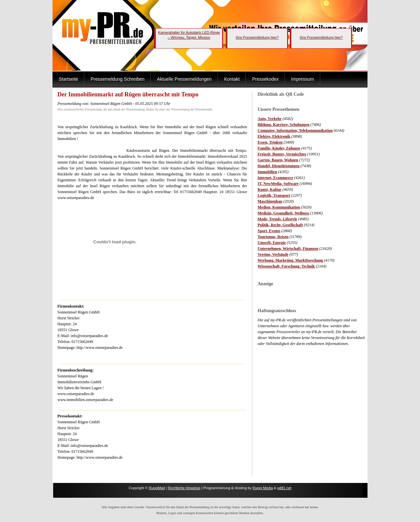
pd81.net (284, 488)
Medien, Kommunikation (279, 207)
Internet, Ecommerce (275, 178)
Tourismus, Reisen (273, 237)
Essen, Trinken (270, 142)
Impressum (302, 79)
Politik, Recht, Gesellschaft (280, 225)
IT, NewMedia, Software (278, 184)
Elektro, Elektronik (274, 136)
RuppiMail (157, 488)
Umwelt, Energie (272, 243)
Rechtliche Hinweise (184, 488)
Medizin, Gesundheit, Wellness (283, 213)
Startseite (68, 79)
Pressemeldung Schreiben (117, 79)
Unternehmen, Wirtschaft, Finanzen (288, 249)
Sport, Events (269, 231)
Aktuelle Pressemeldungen (184, 79)
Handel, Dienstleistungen (279, 166)
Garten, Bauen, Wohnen (278, 160)
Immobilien (267, 172)
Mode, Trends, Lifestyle (277, 219)
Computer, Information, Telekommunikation (295, 130)
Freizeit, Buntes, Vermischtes (282, 154)
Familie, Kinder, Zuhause (279, 148)
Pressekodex (265, 79)
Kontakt (232, 79)
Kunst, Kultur (270, 190)
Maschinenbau (270, 201)
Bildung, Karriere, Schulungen (283, 125)
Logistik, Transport (274, 195)
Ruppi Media (263, 488)
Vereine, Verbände (273, 254)
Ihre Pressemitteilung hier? (257, 37)
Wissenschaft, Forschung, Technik (286, 266)
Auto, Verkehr (270, 119)
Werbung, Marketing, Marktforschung (290, 260)
